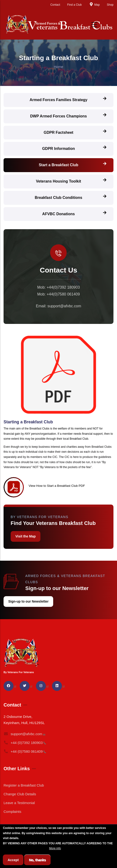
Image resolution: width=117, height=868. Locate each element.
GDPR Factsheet (58, 132)
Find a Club (74, 5)
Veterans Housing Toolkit (58, 181)
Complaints (12, 812)
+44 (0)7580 (25, 751)
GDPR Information (58, 149)
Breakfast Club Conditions (58, 198)
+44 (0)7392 (25, 743)
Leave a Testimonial (19, 803)
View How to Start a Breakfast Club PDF (57, 486)
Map (94, 5)
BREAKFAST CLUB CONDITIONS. (26, 856)
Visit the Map (26, 536)
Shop (110, 5)
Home (58, 67)
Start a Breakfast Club (58, 165)
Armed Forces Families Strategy (58, 100)
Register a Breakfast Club (24, 785)
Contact (55, 5)
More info (55, 856)
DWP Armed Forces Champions (58, 116)
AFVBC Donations (59, 214)
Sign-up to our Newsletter (28, 601)
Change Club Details (20, 794)
